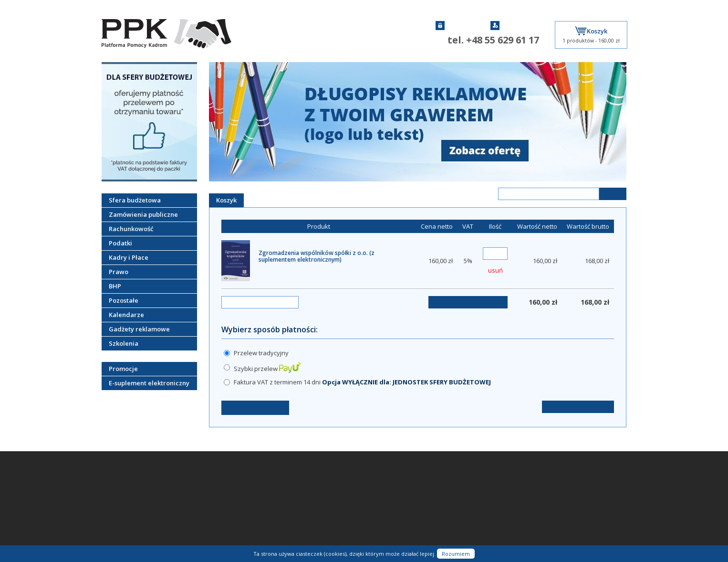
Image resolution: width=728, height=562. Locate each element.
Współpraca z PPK (126, 530)
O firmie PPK (118, 488)
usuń (495, 270)
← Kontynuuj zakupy (255, 408)
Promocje (123, 369)
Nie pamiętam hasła (216, 499)
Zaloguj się (456, 26)
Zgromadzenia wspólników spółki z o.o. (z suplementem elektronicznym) (317, 256)
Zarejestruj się (516, 26)
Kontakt (112, 478)
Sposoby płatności (127, 509)
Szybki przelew (267, 369)
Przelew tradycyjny (261, 353)
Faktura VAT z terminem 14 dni (362, 382)
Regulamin (116, 499)
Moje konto (204, 509)
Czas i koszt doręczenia (133, 520)
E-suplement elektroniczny (149, 383)
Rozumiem (456, 554)
